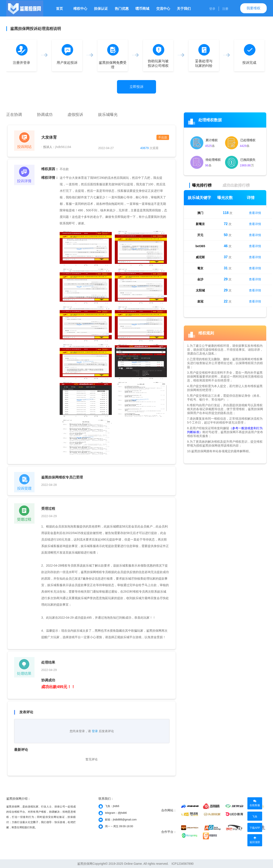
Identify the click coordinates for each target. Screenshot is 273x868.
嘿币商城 (142, 9)
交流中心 (163, 9)
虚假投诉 (75, 115)
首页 (59, 9)
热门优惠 (122, 9)
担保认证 (101, 9)
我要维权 (253, 8)
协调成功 (45, 115)
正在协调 (14, 115)
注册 (225, 9)
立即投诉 (136, 87)
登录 (212, 9)
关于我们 (184, 9)
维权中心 (80, 9)
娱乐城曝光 (108, 115)
